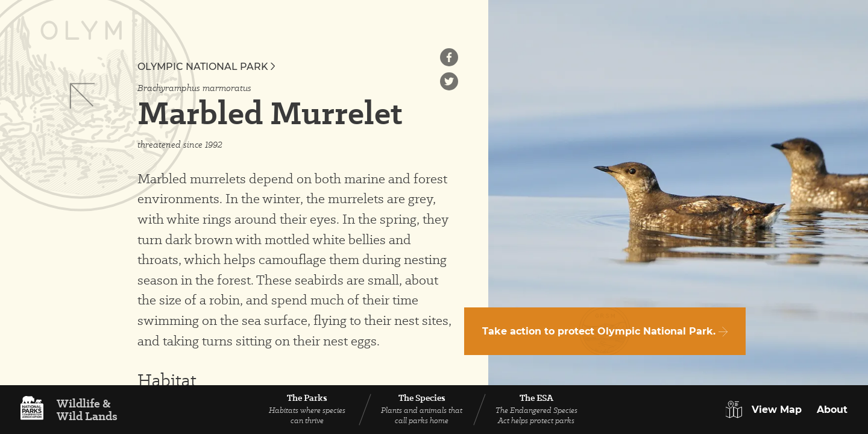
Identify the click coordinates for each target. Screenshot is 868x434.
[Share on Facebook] (449, 57)
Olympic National (206, 67)
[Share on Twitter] (449, 81)
